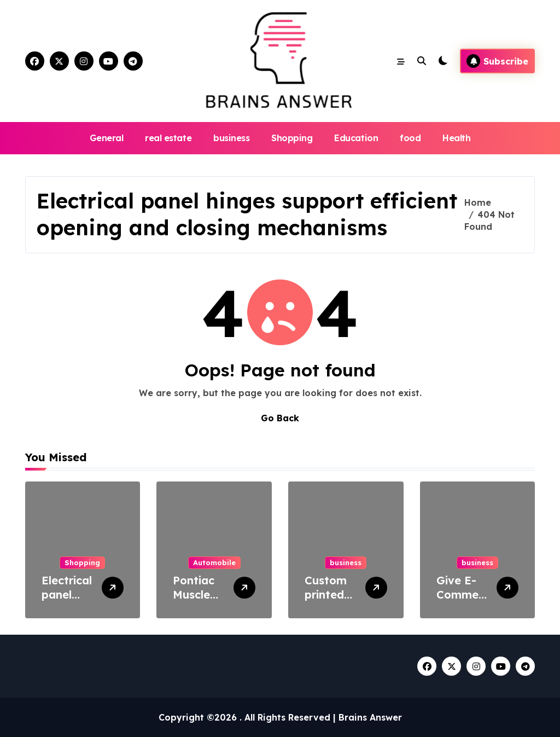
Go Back (280, 418)
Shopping (292, 138)
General (107, 138)
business (231, 138)
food (410, 138)
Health (456, 138)
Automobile (214, 562)
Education (356, 138)
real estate (168, 138)
